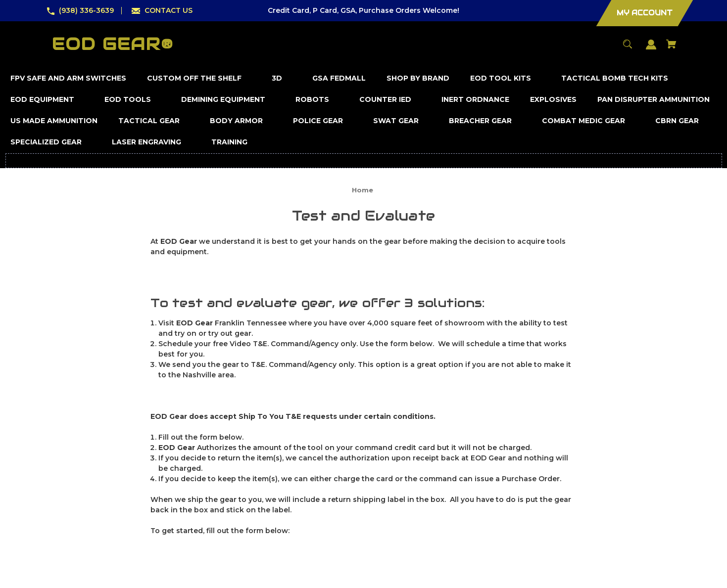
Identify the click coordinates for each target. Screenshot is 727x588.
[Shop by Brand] (418, 78)
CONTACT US (169, 10)
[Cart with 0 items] (672, 49)
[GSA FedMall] (339, 78)
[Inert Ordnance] (476, 100)
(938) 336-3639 (86, 10)
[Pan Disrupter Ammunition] (654, 100)
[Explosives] (554, 100)
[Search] (628, 49)
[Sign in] (651, 49)
